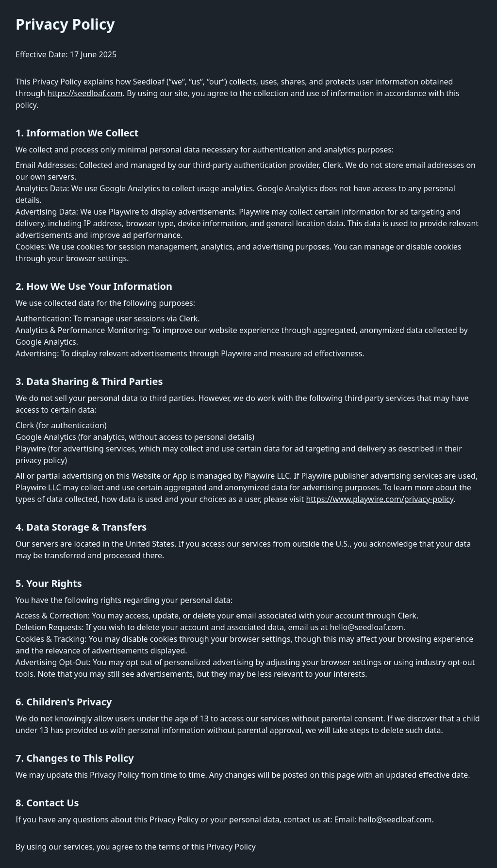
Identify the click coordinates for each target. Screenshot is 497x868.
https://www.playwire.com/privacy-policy (380, 499)
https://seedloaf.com (85, 93)
